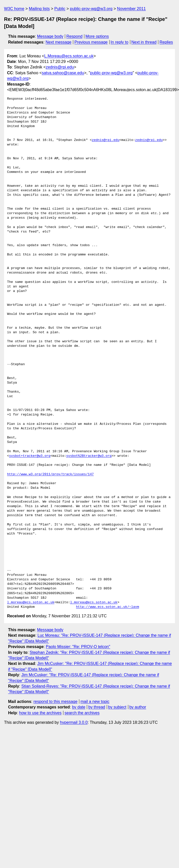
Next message (59, 42)
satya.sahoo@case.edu (63, 73)
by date (79, 707)
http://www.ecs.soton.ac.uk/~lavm (108, 607)
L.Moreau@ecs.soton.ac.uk (69, 56)
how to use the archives (40, 713)
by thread (97, 707)
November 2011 (132, 9)
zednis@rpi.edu (60, 67)
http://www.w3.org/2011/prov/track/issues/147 (50, 474)
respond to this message (55, 702)
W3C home (14, 9)
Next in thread (144, 42)
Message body (50, 36)
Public (60, 9)
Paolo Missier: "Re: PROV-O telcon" (78, 647)
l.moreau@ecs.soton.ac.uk (31, 602)
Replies (166, 42)
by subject (117, 707)
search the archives (82, 713)
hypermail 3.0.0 (74, 722)
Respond (74, 36)
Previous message (91, 42)
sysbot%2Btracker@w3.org (89, 456)
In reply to (119, 42)
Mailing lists (39, 9)
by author (138, 707)
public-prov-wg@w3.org (91, 9)
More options (97, 36)
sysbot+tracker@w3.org (30, 456)
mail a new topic (95, 702)
